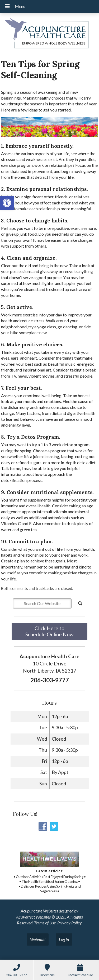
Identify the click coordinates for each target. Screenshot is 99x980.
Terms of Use (45, 923)
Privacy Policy (69, 923)
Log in (64, 939)
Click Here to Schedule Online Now (49, 631)
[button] (7, 203)
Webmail (38, 939)
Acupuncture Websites (39, 911)
